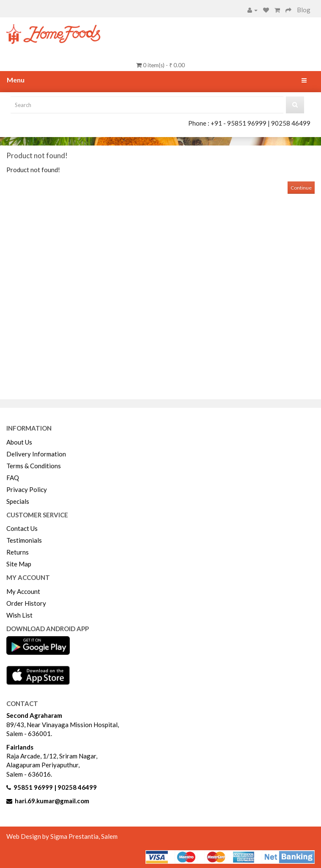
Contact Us (22, 528)
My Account (23, 591)
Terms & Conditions (34, 466)
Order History (26, 603)
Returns (18, 552)
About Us (19, 442)
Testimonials (24, 540)
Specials (18, 501)
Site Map (19, 564)
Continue (301, 188)
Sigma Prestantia (74, 836)
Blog (304, 10)
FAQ (13, 478)
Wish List (19, 615)
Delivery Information (36, 454)
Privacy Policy (27, 489)
